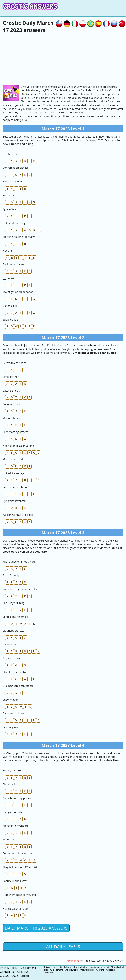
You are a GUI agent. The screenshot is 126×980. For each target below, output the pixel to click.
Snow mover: (11, 700)
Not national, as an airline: (19, 446)
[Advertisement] (63, 59)
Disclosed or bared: (14, 713)
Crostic (25, 976)
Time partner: (11, 377)
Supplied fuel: (11, 320)
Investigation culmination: (18, 292)
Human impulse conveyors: (19, 895)
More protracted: (13, 459)
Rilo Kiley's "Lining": (14, 603)
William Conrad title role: (18, 515)
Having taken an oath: (16, 909)
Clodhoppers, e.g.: (14, 631)
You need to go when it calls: (20, 589)
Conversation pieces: (15, 168)
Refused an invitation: (16, 487)
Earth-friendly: (11, 575)
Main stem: (9, 840)
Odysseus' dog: (12, 658)
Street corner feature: (16, 672)
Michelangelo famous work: (19, 562)
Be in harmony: (12, 404)
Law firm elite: (11, 154)
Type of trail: (10, 209)
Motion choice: (12, 418)
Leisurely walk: (11, 727)
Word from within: (14, 182)
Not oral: (8, 251)
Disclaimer (27, 968)
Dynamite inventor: (14, 501)
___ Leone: (9, 278)
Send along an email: (15, 617)
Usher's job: (10, 306)
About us (23, 972)
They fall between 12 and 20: (20, 867)
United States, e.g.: (14, 473)
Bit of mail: (9, 784)
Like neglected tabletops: (18, 686)
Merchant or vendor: (15, 826)
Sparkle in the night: (15, 881)
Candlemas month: (14, 644)
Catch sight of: (11, 391)
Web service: (10, 195)
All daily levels (63, 947)
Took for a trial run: (14, 264)
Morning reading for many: (19, 237)
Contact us (7, 972)
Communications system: (18, 853)
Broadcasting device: (15, 432)
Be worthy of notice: (15, 363)
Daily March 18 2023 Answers (36, 928)
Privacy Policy (9, 968)
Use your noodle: (13, 812)
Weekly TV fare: (12, 770)
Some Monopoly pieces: (17, 798)
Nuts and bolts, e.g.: (15, 223)
